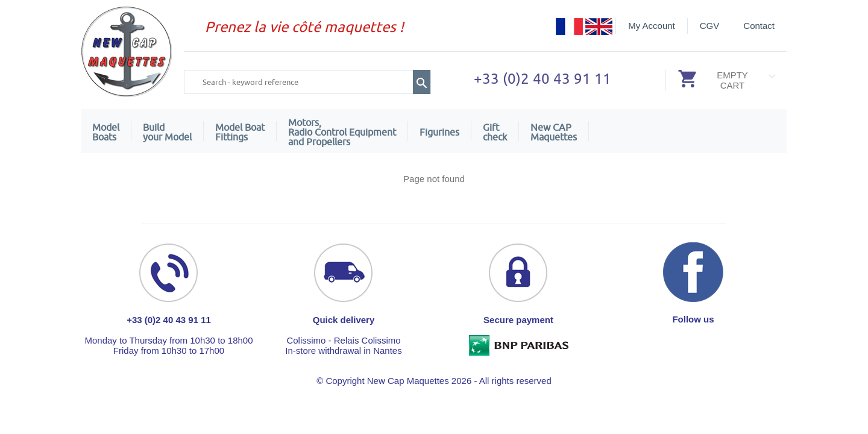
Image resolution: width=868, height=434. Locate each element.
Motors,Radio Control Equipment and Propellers (342, 132)
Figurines (439, 132)
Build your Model (167, 132)
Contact (759, 26)
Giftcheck (495, 132)
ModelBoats (106, 132)
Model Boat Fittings (240, 132)
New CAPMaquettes (554, 132)
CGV (710, 26)
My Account (652, 26)
